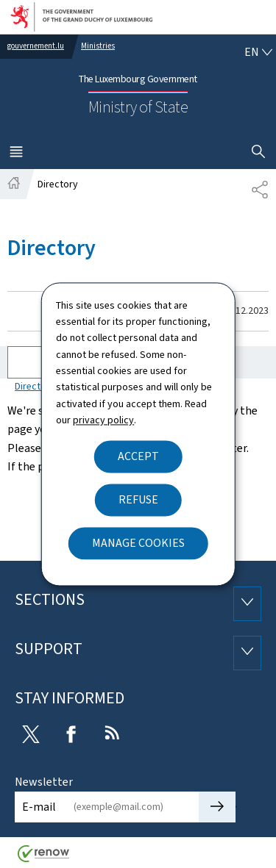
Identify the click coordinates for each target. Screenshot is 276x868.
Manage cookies (138, 543)
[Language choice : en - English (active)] (258, 52)
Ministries (98, 46)
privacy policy (103, 421)
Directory (35, 386)
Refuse (138, 499)
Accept (138, 456)
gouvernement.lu (36, 46)
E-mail (39, 807)
